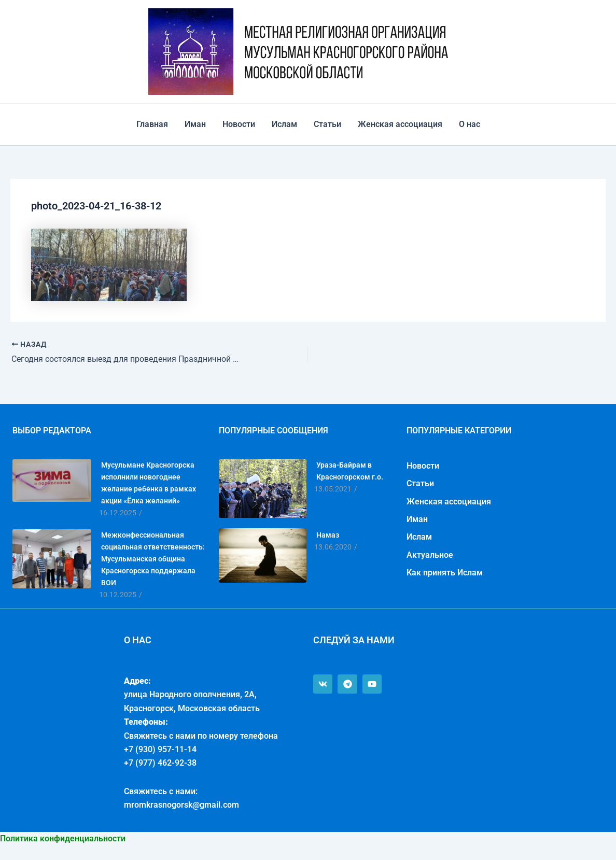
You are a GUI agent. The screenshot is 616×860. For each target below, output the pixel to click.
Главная (152, 124)
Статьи (327, 124)
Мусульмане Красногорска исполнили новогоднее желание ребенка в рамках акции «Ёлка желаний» (149, 483)
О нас (470, 124)
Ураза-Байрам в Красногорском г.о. (350, 471)
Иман (195, 124)
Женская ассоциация (400, 124)
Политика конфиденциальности (63, 838)
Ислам (284, 124)
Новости (239, 124)
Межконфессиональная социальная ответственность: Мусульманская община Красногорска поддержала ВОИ (153, 559)
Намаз (328, 535)
